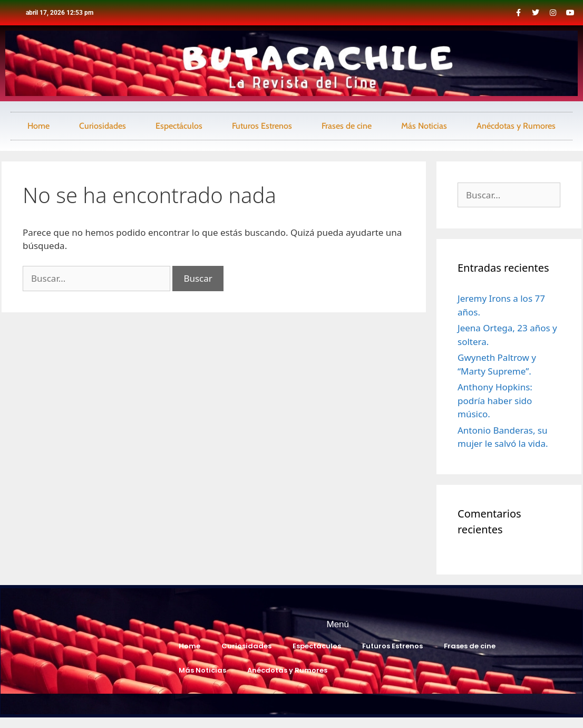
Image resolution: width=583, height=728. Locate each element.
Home (38, 126)
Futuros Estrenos (262, 126)
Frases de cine (347, 126)
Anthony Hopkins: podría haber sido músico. (495, 400)
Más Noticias (424, 126)
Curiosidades (103, 126)
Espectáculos (179, 126)
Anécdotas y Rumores (516, 126)
